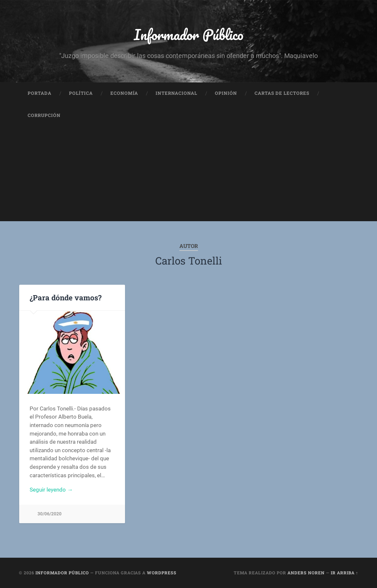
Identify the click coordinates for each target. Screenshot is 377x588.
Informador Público (189, 34)
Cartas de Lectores (282, 93)
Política (81, 93)
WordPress (162, 573)
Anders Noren (306, 573)
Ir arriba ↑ (344, 573)
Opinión (226, 93)
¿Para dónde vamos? (66, 297)
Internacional (176, 93)
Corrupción (44, 115)
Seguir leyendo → (51, 490)
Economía (124, 93)
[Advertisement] (188, 176)
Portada (40, 93)
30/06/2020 (49, 514)
